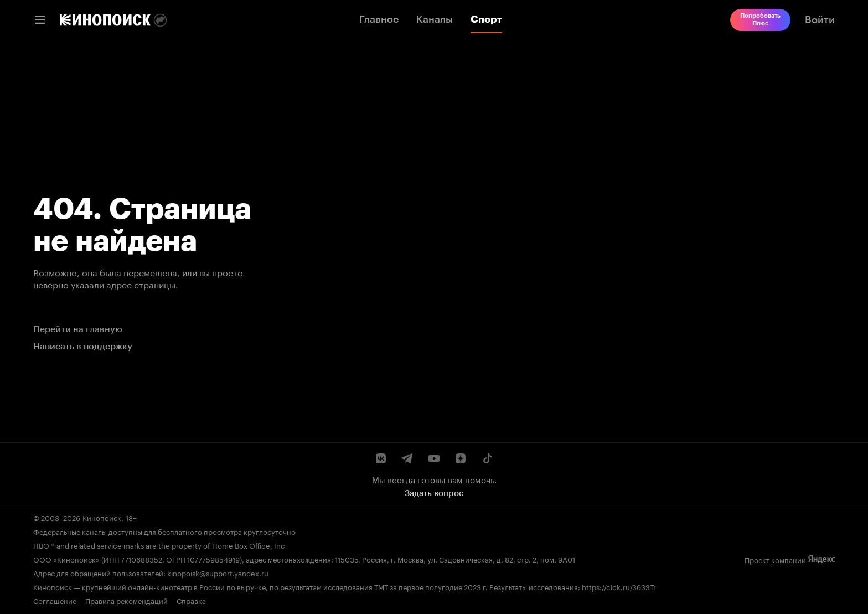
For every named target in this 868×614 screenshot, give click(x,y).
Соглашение (55, 600)
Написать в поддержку (83, 346)
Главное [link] (379, 19)
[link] (105, 20)
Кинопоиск (102, 517)
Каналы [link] (435, 19)
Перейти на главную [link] (78, 329)
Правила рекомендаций (126, 600)
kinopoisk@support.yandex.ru (218, 572)
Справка (191, 600)
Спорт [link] (486, 19)
